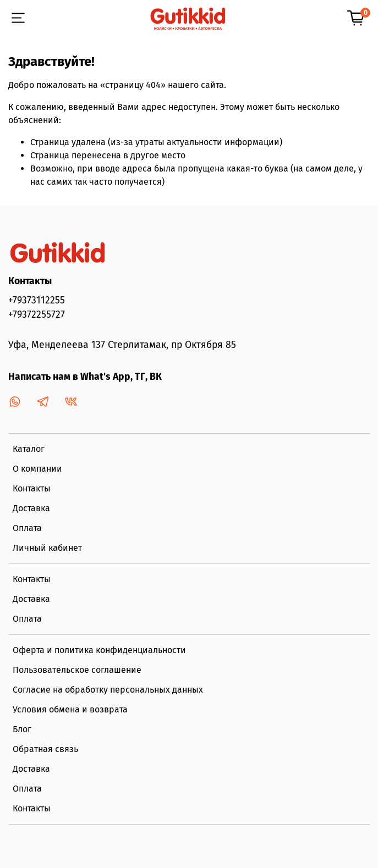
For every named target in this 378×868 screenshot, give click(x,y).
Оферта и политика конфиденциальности (99, 650)
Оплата (27, 528)
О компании (37, 469)
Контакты (32, 488)
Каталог (29, 449)
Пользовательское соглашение (77, 670)
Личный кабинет (47, 548)
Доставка (31, 508)
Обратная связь (45, 749)
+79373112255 (37, 300)
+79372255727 (37, 315)
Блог (22, 729)
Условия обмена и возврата (70, 709)
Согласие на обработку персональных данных (108, 690)
